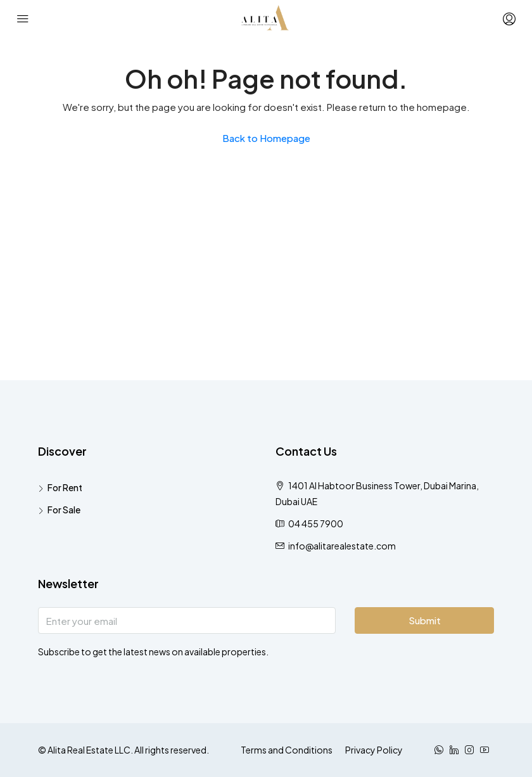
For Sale (64, 510)
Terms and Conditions (287, 750)
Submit (425, 620)
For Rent (65, 487)
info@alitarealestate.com (342, 546)
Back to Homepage (266, 138)
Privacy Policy (374, 750)
